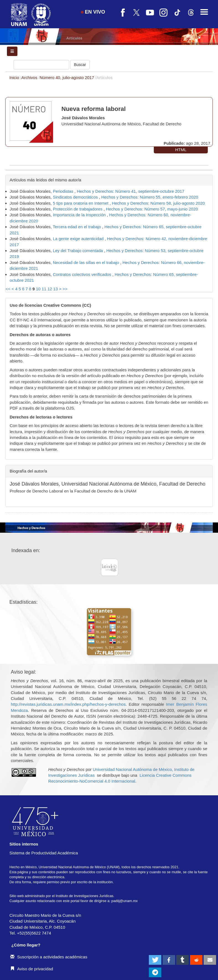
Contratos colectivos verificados (83, 274)
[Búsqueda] (41, 65)
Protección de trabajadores (78, 209)
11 (44, 289)
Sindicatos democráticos (76, 197)
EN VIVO (93, 12)
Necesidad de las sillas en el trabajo (86, 262)
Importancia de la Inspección (80, 215)
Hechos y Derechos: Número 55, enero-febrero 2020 (150, 197)
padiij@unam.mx (125, 901)
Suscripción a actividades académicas (49, 957)
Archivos (30, 78)
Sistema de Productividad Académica (44, 853)
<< (8, 289)
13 (55, 289)
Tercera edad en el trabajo (77, 227)
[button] (155, 960)
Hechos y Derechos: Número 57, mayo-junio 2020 (152, 209)
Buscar (80, 65)
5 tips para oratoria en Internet (81, 203)
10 (38, 289)
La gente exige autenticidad (79, 239)
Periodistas (64, 191)
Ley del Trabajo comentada (78, 251)
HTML (181, 150)
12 (50, 289)
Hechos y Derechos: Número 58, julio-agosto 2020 (158, 203)
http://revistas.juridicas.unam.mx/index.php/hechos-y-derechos (68, 704)
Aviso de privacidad (32, 969)
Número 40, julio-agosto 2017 (67, 78)
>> (65, 289)
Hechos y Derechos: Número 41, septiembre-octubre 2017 (131, 191)
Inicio (15, 78)
